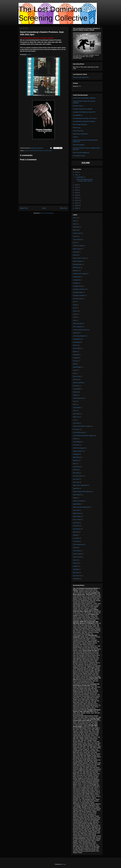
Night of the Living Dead (80, 485)
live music (76, 429)
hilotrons (75, 392)
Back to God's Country (80, 258)
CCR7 (75, 308)
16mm (75, 218)
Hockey (75, 395)
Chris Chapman (78, 327)
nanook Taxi (76, 467)
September (80, 177)
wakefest (76, 566)
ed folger (76, 358)
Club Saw (76, 333)
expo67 (75, 370)
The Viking (76, 541)
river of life (76, 510)
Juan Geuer (76, 414)
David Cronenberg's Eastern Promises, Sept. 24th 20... (85, 180)
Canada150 (76, 280)
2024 (77, 172)
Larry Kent (76, 423)
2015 (77, 193)
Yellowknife (76, 579)
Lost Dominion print (79, 432)
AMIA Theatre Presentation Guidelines (84, 98)
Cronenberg (76, 342)
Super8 (75, 535)
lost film (75, 439)
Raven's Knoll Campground (81, 153)
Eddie (75, 364)
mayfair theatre (77, 451)
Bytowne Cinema (78, 106)
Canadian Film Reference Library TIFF (84, 112)
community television (79, 336)
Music (75, 464)
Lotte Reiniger (77, 442)
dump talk (76, 355)
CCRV (75, 317)
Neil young (76, 473)
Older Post (63, 208)
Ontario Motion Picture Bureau (82, 492)
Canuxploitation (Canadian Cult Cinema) (85, 118)
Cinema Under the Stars (36, 151)
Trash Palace (77, 551)
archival (27, 151)
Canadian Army (78, 286)
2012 (77, 200)
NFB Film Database (79, 145)
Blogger (64, 864)
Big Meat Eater (77, 264)
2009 (77, 208)
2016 (77, 190)
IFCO (75, 404)
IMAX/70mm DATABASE (80, 134)
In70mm (75, 137)
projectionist (77, 504)
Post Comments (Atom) (47, 213)
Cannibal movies (78, 299)
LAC (74, 420)
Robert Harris (77, 513)
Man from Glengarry (79, 448)
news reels (76, 482)
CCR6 (75, 305)
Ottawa (75, 498)
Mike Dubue (77, 457)
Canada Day (77, 277)
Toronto (75, 548)
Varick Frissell (77, 557)
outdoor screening (78, 501)
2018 (77, 185)
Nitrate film (76, 488)
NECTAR (76, 470)
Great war (76, 386)
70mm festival (77, 240)
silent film (76, 532)
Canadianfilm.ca (78, 115)
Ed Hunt (75, 361)
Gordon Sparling (78, 383)
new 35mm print (47, 151)
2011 (77, 203)
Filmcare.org (77, 128)
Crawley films (77, 339)
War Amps (76, 572)
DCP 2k (75, 345)
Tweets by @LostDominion (81, 77)
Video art (76, 563)
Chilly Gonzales (78, 323)
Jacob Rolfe (76, 408)
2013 (77, 198)
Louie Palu (76, 445)
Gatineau (76, 379)
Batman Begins (77, 261)
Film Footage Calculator (80, 125)
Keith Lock (76, 417)
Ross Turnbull (77, 520)
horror (75, 401)
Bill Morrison (77, 268)
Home (44, 208)
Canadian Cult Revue (79, 289)
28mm (75, 224)
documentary (77, 348)
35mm (75, 230)
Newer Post (24, 208)
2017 (77, 187)
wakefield (76, 569)
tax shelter (76, 538)
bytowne (75, 271)
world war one (77, 576)
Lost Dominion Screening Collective (83, 436)
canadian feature (78, 292)
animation (76, 252)
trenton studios (77, 554)
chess (75, 320)
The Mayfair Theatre (79, 156)
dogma (75, 351)
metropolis (76, 454)
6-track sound (77, 233)
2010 (77, 206)
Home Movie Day (78, 131)
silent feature (77, 529)
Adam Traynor (77, 249)
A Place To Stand (78, 246)
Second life (76, 526)
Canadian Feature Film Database (83, 109)
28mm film (76, 227)
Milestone (76, 460)
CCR (74, 302)
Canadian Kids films (79, 296)
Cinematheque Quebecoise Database (84, 121)
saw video (76, 523)
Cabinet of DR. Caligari (80, 274)
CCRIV (75, 314)
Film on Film (77, 376)
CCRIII (75, 311)
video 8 (75, 560)
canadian (76, 283)
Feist (74, 373)
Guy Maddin (77, 389)
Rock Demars (77, 516)
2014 (77, 195)
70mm (75, 236)
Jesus (75, 411)
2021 (77, 175)
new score (76, 479)
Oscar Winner (77, 495)
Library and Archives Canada (81, 426)
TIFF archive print (78, 545)
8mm (74, 243)
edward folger (77, 367)
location (29, 55)
